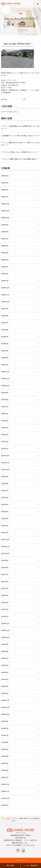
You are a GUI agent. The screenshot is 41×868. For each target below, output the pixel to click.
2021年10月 (5, 554)
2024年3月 (5, 351)
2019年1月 (5, 777)
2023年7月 (5, 407)
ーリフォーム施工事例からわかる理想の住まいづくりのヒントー (20, 127)
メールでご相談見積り (31, 865)
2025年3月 (5, 267)
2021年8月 (5, 568)
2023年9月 (5, 393)
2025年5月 (5, 253)
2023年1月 (5, 449)
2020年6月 (5, 665)
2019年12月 (5, 700)
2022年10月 (5, 470)
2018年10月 (5, 798)
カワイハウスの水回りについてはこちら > (20, 845)
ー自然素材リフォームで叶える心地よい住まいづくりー (20, 136)
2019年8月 (5, 728)
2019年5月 (5, 749)
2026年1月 (5, 197)
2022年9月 (5, 477)
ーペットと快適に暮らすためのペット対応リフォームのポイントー (20, 144)
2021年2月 (5, 609)
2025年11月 (5, 211)
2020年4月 (5, 679)
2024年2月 (5, 358)
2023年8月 (5, 400)
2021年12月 (5, 539)
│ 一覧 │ (24, 99)
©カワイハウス (20, 860)
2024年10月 (5, 302)
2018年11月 (5, 791)
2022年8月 (5, 484)
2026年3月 (5, 183)
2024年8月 (5, 316)
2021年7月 (5, 574)
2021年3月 (5, 603)
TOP (2, 818)
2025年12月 (5, 204)
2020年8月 (5, 651)
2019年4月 (5, 756)
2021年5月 (5, 588)
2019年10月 (5, 714)
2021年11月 (5, 547)
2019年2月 (5, 770)
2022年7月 (5, 491)
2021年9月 (5, 560)
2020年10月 (5, 637)
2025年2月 (5, 274)
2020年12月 (5, 623)
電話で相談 (10, 865)
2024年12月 (5, 288)
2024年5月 (5, 337)
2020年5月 (5, 672)
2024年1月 (5, 365)
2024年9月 (5, 309)
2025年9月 (5, 225)
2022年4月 (5, 512)
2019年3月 (5, 763)
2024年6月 (5, 330)
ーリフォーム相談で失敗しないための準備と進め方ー (19, 159)
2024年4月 (5, 344)
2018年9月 (5, 805)
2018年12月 (5, 784)
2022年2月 (5, 526)
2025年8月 (5, 232)
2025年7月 (5, 239)
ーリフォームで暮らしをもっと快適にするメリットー (19, 152)
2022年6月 (5, 498)
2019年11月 (5, 707)
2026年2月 (5, 190)
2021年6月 (5, 582)
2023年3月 (5, 435)
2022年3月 (5, 519)
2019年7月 (5, 735)
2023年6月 (5, 414)
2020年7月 (5, 658)
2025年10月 (5, 218)
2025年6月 (5, 246)
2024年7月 (5, 323)
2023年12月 (5, 372)
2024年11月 (5, 295)
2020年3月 (5, 686)
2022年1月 (5, 533)
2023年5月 (5, 421)
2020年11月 (5, 630)
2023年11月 (5, 379)
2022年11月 (5, 463)
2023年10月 (5, 386)
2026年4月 (5, 176)
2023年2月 (5, 442)
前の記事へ (4, 99)
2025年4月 (5, 260)
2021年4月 (5, 595)
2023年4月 (5, 428)
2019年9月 (5, 721)
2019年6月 (5, 742)
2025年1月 (5, 281)
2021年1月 (5, 617)
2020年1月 (5, 693)
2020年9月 (5, 644)
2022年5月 (5, 505)
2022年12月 (5, 456)
